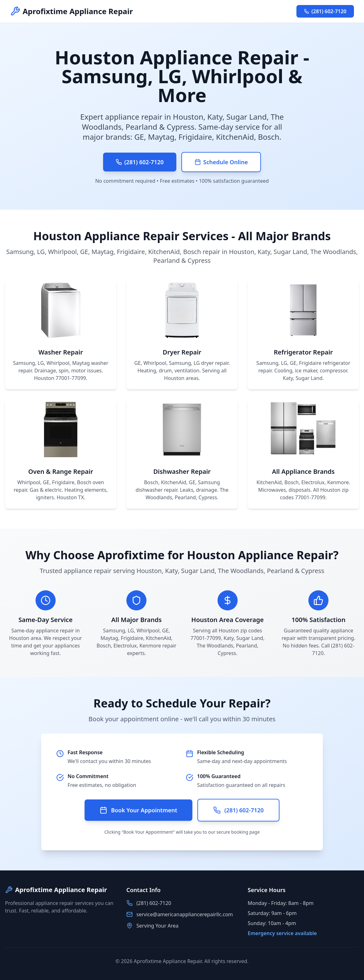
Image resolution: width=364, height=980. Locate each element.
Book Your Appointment (138, 810)
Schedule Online (221, 162)
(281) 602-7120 (325, 11)
